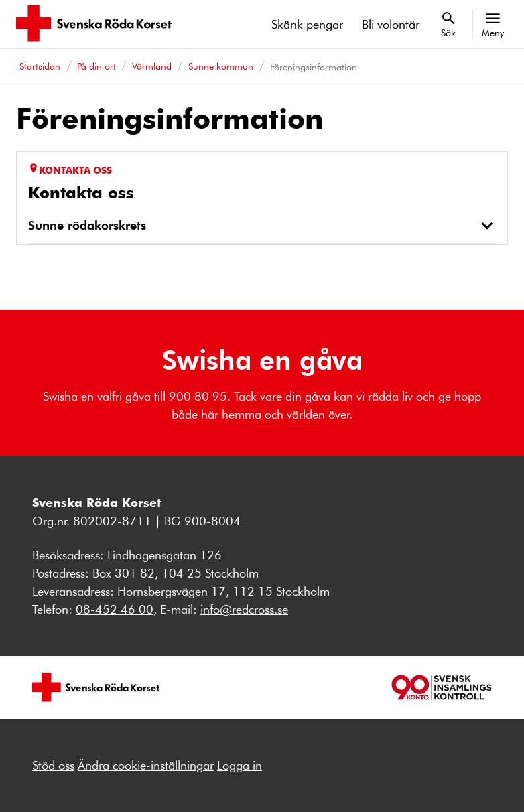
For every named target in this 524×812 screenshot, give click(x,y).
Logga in (240, 765)
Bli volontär (391, 24)
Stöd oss (53, 765)
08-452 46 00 (115, 609)
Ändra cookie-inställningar (146, 765)
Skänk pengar (307, 24)
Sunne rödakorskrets (87, 225)
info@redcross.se (244, 609)
